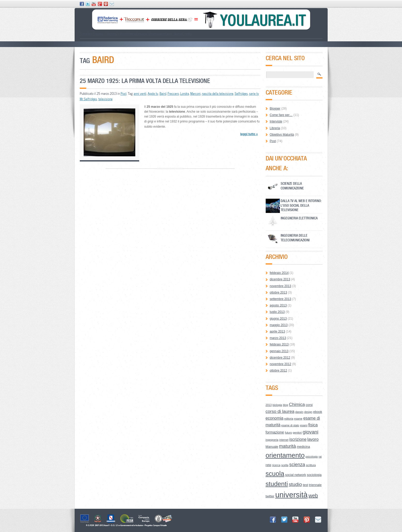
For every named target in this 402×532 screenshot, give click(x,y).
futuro (288, 433)
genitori (297, 433)
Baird (163, 94)
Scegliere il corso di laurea (98, 34)
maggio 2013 (279, 325)
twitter (270, 496)
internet (284, 440)
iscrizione (298, 439)
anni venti (140, 94)
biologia (277, 405)
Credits (187, 34)
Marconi (195, 94)
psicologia (312, 457)
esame (298, 419)
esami (304, 425)
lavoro (313, 439)
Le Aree (121, 34)
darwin (299, 412)
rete (269, 465)
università (291, 495)
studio (295, 484)
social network (295, 475)
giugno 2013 (278, 319)
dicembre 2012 (280, 358)
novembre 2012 (281, 364)
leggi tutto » (249, 134)
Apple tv (153, 94)
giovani (310, 432)
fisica (313, 425)
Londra (185, 94)
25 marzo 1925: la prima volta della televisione (145, 81)
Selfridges (241, 94)
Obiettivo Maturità (282, 135)
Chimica (297, 404)
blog (286, 405)
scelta (285, 465)
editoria (289, 419)
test (306, 485)
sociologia (314, 475)
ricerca (276, 465)
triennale (315, 485)
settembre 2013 (281, 299)
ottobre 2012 (278, 371)
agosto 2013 (278, 305)
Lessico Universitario (151, 34)
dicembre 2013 (280, 279)
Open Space (174, 34)
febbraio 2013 (279, 344)
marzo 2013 (278, 338)
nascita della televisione (218, 94)
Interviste (276, 121)
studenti (277, 484)
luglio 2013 (277, 312)
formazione (275, 432)
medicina (303, 447)
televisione (105, 99)
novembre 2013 (281, 286)
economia (275, 418)
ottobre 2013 (278, 292)
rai (320, 457)
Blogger (275, 109)
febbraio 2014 (279, 273)
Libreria (275, 128)
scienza (297, 465)
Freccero (173, 94)
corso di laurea (280, 411)
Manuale (272, 447)
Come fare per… (281, 115)
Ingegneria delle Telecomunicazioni (295, 238)
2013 (269, 405)
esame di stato (290, 425)
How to (132, 34)
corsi (309, 405)
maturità (287, 446)
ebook (318, 412)
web (313, 496)
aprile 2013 (277, 331)
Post (124, 94)
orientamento (285, 455)
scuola (275, 474)
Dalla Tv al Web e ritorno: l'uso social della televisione (301, 205)
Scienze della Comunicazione (292, 186)
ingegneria (272, 440)
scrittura (311, 465)
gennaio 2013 (279, 351)
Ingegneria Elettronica (299, 218)
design (308, 412)
